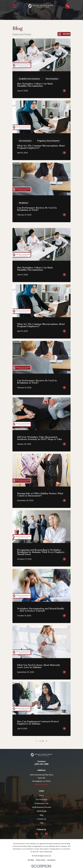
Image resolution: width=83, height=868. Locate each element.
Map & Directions (41, 784)
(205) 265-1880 (41, 764)
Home (41, 795)
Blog (41, 815)
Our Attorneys (41, 799)
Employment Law (41, 803)
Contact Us (42, 819)
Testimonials (42, 811)
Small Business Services (42, 807)
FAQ (42, 823)
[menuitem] (31, 860)
